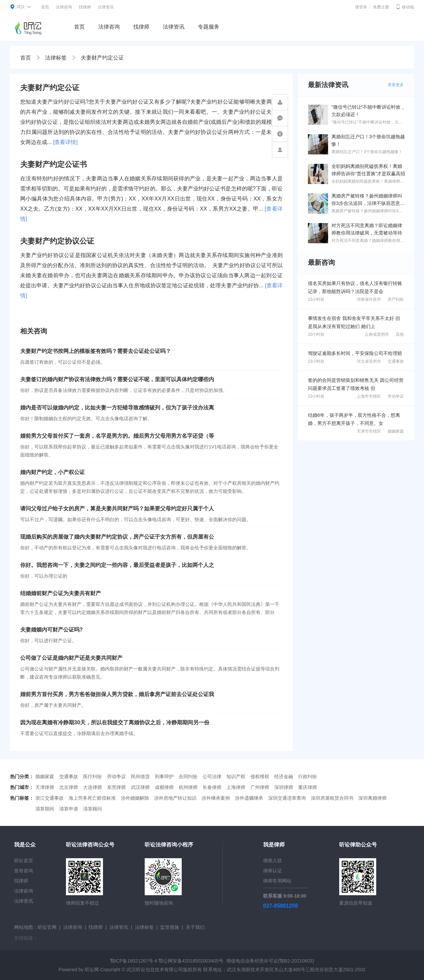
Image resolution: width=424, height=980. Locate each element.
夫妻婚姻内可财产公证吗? (51, 630)
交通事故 (396, 361)
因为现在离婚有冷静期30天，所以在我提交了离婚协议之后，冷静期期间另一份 (115, 722)
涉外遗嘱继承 (249, 798)
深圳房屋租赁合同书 (332, 798)
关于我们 (195, 927)
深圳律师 (284, 787)
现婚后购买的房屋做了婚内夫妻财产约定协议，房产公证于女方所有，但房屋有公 (117, 537)
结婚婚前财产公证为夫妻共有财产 (61, 593)
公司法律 (212, 776)
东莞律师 (116, 787)
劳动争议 (396, 396)
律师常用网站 (277, 881)
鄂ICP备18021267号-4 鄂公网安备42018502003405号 (167, 961)
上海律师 (236, 787)
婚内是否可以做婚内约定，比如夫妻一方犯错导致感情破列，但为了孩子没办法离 (117, 408)
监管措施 (170, 927)
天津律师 (45, 787)
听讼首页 (24, 861)
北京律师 (69, 787)
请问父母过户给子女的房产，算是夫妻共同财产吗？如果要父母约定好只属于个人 (117, 509)
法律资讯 (106, 7)
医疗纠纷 (93, 776)
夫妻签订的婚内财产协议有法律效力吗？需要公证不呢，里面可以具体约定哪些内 (117, 379)
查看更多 (396, 85)
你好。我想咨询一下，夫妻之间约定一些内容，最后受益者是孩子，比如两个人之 (117, 565)
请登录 (361, 7)
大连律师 (93, 787)
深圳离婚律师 (373, 798)
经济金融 (284, 776)
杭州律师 (188, 787)
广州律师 (260, 787)
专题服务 (209, 27)
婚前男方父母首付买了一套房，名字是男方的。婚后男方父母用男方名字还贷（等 (117, 436)
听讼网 (92, 970)
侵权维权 (260, 776)
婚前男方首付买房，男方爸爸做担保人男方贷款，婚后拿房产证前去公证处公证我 (117, 694)
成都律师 (164, 787)
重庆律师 (308, 787)
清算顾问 (93, 809)
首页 (45, 7)
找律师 (85, 7)
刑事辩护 (164, 776)
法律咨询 (64, 7)
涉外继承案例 (216, 798)
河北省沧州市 (369, 361)
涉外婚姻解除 (135, 798)
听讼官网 (47, 927)
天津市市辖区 (369, 431)
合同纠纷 (188, 776)
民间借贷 (140, 776)
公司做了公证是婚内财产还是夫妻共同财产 (71, 658)
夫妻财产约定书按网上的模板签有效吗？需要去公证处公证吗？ (96, 351)
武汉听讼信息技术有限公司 (155, 970)
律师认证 (273, 871)
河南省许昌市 (369, 299)
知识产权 (236, 776)
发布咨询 (24, 871)
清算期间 (45, 809)
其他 (400, 334)
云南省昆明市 (377, 334)
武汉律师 (140, 787)
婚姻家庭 (396, 431)
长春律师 (212, 787)
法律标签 (56, 58)
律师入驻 (273, 861)
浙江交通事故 (49, 798)
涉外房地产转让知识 (175, 798)
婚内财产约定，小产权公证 (52, 472)
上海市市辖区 (369, 396)
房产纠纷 (396, 299)
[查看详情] (65, 142)
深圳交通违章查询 (287, 798)
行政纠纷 (308, 776)
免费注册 (381, 7)
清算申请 (69, 809)
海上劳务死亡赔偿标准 (92, 798)
